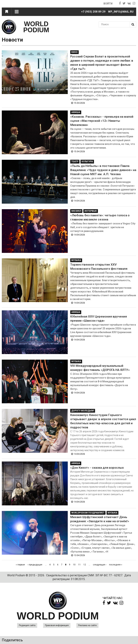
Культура (87, 162)
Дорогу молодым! (83, 411)
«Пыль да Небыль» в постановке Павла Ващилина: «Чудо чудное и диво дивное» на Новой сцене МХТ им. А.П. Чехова (103, 170)
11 (79, 565)
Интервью (91, 211)
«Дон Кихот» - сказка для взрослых (97, 468)
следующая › (100, 565)
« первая (20, 565)
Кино (74, 52)
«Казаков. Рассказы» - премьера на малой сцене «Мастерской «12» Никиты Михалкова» (102, 121)
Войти (108, 4)
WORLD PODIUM (36, 27)
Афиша (76, 112)
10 (74, 565)
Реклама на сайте (87, 625)
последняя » (116, 565)
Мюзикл (76, 211)
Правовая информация (57, 625)
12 (85, 565)
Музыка (76, 260)
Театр (75, 162)
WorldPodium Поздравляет (88, 513)
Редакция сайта (27, 625)
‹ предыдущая (35, 565)
